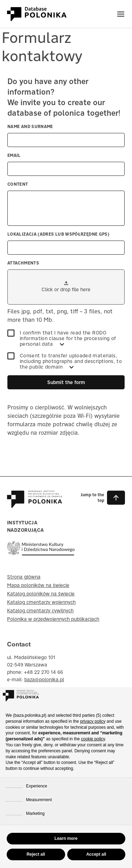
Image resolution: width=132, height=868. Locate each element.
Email (14, 155)
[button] (100, 498)
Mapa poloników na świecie (38, 585)
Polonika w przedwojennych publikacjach (53, 619)
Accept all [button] (96, 854)
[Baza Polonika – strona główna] (34, 504)
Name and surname (30, 126)
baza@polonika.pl (44, 679)
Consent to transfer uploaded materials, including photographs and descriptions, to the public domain (65, 361)
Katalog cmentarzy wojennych (41, 602)
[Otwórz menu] (121, 14)
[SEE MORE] (62, 344)
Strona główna (24, 577)
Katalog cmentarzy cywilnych (40, 611)
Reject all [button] (36, 854)
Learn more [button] (66, 838)
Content (18, 184)
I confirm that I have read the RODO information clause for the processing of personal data (62, 338)
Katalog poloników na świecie (41, 594)
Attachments (23, 263)
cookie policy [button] (93, 739)
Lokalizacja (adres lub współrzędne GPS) (58, 234)
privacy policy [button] (93, 721)
